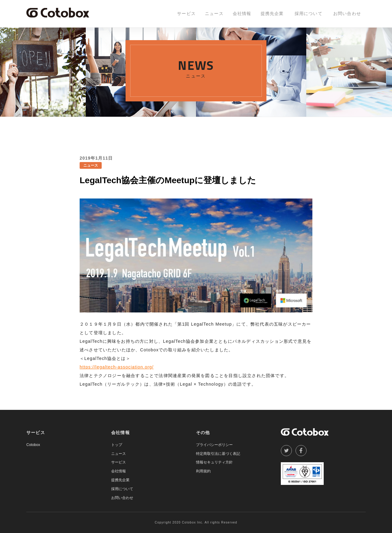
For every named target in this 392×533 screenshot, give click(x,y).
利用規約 (203, 471)
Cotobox (33, 445)
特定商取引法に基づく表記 (218, 454)
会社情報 (242, 13)
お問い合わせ (347, 13)
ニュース (214, 13)
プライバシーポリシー (214, 445)
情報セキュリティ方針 (214, 462)
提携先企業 (272, 13)
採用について (309, 13)
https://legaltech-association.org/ (117, 367)
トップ (117, 445)
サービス (186, 13)
